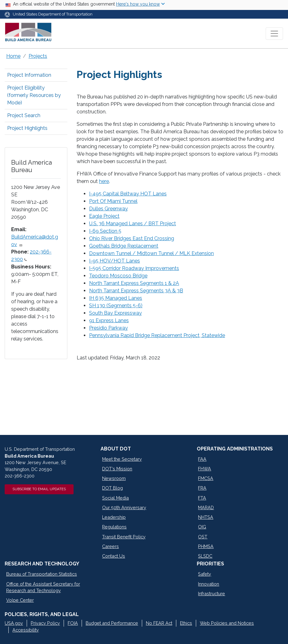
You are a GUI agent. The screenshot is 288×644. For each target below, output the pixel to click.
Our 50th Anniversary (124, 507)
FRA (202, 488)
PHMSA (206, 546)
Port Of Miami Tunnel (113, 201)
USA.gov (14, 623)
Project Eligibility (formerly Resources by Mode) (34, 95)
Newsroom (114, 478)
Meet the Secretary (122, 459)
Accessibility (26, 630)
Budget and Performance (112, 623)
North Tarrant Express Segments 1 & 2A (134, 283)
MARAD (206, 507)
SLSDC (205, 556)
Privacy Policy (45, 623)
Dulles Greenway (108, 209)
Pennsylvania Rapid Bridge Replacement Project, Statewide (157, 335)
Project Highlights (27, 128)
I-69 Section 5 (105, 231)
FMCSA (206, 478)
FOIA (73, 623)
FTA (202, 498)
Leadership (114, 517)
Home (13, 56)
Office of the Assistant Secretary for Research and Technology (43, 587)
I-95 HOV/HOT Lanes (115, 261)
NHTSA (206, 517)
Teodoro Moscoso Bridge (118, 276)
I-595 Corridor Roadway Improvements (134, 268)
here (104, 181)
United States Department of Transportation (53, 14)
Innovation (209, 584)
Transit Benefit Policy (124, 537)
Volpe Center (20, 600)
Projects (38, 56)
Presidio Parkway (108, 328)
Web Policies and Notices (227, 623)
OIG (202, 527)
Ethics (186, 623)
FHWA (205, 469)
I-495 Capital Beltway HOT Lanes (128, 194)
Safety (205, 574)
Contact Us (114, 556)
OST (203, 537)
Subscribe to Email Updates (39, 489)
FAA (202, 459)
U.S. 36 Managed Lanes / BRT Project (133, 224)
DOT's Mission (117, 469)
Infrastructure (211, 594)
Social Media (115, 498)
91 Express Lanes (109, 320)
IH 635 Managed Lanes (116, 298)
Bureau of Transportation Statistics (42, 574)
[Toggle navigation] (274, 34)
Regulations (114, 527)
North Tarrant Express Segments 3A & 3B (136, 291)
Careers (110, 546)
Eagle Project (104, 216)
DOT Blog (112, 488)
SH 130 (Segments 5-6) (116, 306)
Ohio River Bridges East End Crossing (132, 238)
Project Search (24, 115)
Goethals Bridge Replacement (124, 246)
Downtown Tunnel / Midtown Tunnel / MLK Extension (151, 253)
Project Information (29, 75)
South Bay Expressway (115, 313)
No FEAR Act (159, 623)
